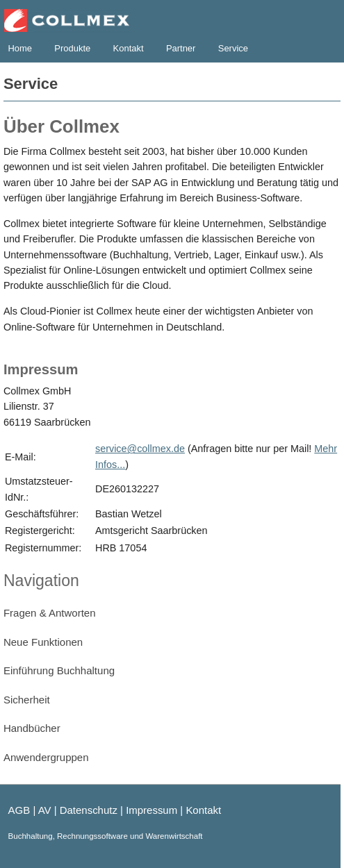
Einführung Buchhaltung (59, 670)
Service (233, 48)
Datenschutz (89, 810)
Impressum (151, 810)
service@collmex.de (140, 449)
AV (45, 810)
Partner (181, 48)
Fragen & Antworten (50, 613)
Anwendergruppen (46, 757)
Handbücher (32, 728)
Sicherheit (27, 700)
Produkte (72, 48)
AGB (19, 810)
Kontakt (129, 48)
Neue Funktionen (43, 642)
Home (20, 48)
